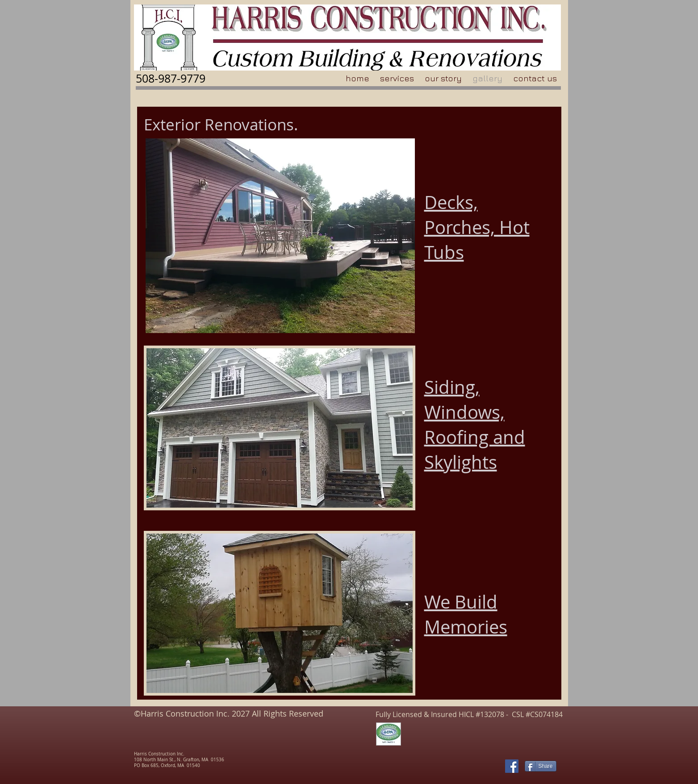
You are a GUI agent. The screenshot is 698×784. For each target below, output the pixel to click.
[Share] (541, 766)
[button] (280, 428)
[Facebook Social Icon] (512, 766)
